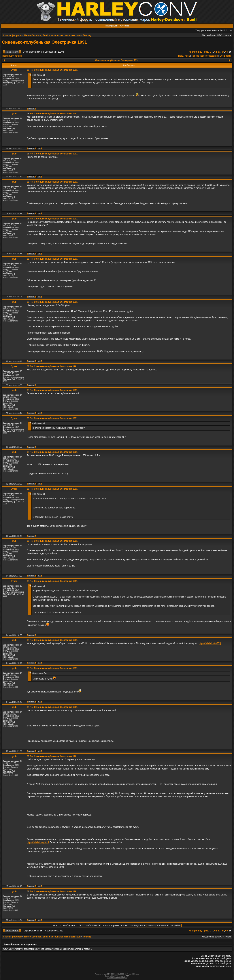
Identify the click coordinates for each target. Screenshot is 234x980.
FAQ (121, 26)
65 (227, 52)
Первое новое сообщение (205, 56)
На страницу (195, 52)
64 (223, 52)
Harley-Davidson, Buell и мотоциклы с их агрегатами (52, 35)
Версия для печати (12, 56)
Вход (127, 26)
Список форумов (12, 35)
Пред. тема (184, 56)
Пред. (206, 52)
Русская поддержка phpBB (117, 978)
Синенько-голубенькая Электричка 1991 (44, 42)
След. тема (225, 56)
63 (219, 52)
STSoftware (119, 976)
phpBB (106, 974)
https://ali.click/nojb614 (38, 842)
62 (216, 52)
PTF (127, 976)
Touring (87, 35)
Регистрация (111, 26)
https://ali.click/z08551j (210, 643)
